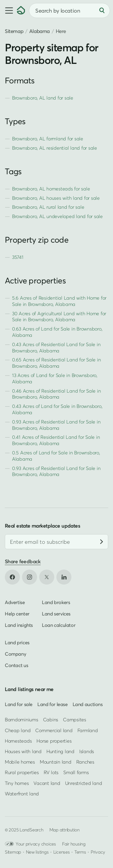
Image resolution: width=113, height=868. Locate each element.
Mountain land (56, 762)
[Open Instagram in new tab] (30, 577)
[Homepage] (21, 10)
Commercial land (54, 730)
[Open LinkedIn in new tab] (64, 577)
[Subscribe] (102, 542)
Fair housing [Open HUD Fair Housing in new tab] (74, 844)
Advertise (15, 602)
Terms (80, 852)
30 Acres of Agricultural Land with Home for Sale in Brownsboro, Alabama (59, 317)
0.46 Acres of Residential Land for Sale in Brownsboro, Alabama (56, 394)
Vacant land (47, 783)
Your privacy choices (30, 844)
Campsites (75, 720)
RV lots (51, 772)
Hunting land (60, 751)
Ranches (85, 762)
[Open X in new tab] (47, 577)
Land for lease (53, 704)
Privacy (98, 852)
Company (15, 654)
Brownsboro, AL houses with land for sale (56, 198)
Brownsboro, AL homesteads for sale (51, 189)
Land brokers (56, 602)
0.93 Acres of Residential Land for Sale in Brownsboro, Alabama (56, 425)
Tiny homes (17, 783)
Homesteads (18, 741)
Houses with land (23, 751)
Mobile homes (20, 762)
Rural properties (22, 772)
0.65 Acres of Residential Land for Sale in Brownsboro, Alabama (56, 363)
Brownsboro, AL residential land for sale (55, 148)
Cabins (51, 720)
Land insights (19, 625)
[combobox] (69, 10)
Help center (17, 614)
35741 (18, 257)
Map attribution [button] (64, 830)
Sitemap (14, 31)
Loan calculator (59, 625)
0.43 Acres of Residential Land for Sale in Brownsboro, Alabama (56, 347)
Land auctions (88, 704)
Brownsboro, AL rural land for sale (48, 207)
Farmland (88, 730)
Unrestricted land (84, 783)
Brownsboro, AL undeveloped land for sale (57, 216)
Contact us (16, 665)
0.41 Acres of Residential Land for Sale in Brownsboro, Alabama (56, 440)
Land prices (17, 642)
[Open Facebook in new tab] (12, 577)
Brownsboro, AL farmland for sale (48, 139)
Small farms (76, 772)
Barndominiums (22, 720)
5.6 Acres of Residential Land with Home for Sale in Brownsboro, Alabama (59, 301)
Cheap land (18, 730)
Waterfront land (22, 794)
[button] (8, 10)
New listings (37, 852)
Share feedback (23, 561)
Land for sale (19, 704)
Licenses (62, 852)
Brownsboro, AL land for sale (43, 98)
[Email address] (56, 542)
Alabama (39, 31)
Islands (87, 751)
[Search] (102, 10)
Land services (56, 614)
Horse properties (54, 741)
